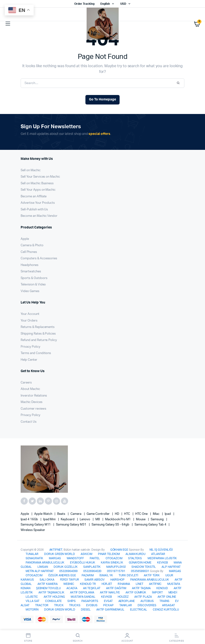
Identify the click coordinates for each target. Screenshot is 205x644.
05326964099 (68, 571)
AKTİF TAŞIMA (141, 588)
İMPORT (157, 592)
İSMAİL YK (106, 575)
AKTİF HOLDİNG (54, 597)
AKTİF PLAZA (143, 597)
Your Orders (29, 321)
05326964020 (92, 571)
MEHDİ (173, 592)
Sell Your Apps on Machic (38, 190)
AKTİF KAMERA (48, 584)
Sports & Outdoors (34, 278)
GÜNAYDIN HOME (140, 563)
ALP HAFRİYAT (171, 567)
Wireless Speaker (33, 530)
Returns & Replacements (38, 327)
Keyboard (68, 519)
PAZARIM (88, 575)
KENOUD (162, 588)
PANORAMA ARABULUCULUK (45, 563)
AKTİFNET (56, 550)
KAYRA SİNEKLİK (112, 563)
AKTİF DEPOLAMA (82, 592)
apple (25, 514)
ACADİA (72, 588)
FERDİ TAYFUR (70, 580)
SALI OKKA (47, 580)
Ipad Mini (50, 519)
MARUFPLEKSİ (116, 567)
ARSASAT (168, 605)
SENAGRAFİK (34, 558)
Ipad (168, 514)
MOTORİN (32, 610)
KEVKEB (163, 563)
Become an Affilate (34, 197)
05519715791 (116, 571)
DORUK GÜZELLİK (66, 567)
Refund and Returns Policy (39, 340)
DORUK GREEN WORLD (60, 554)
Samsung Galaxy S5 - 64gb (111, 525)
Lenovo (85, 519)
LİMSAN (43, 567)
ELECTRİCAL (139, 610)
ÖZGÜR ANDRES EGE (62, 575)
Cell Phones (29, 252)
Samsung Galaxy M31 (71, 525)
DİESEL (86, 610)
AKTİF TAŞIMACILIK (51, 592)
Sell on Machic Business (37, 183)
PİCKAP (108, 605)
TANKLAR (126, 605)
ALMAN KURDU (136, 554)
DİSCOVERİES (147, 605)
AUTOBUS (147, 601)
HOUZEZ (123, 597)
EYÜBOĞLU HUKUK (83, 563)
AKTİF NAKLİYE (110, 592)
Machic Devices (32, 402)
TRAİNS (164, 601)
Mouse (141, 519)
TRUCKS (75, 605)
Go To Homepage (102, 99)
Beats (62, 514)
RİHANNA (124, 584)
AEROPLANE (127, 601)
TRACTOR (42, 605)
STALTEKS (135, 558)
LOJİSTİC (32, 597)
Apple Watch (44, 514)
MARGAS (55, 558)
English (105, 4)
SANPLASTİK (92, 567)
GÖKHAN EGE (120, 550)
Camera (76, 514)
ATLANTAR (158, 554)
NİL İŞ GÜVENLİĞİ (161, 550)
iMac (156, 514)
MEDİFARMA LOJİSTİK (162, 558)
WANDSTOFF (75, 558)
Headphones (30, 265)
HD (117, 514)
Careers (26, 383)
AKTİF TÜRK (152, 575)
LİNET (140, 584)
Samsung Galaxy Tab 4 (151, 525)
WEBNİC (69, 584)
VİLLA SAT (33, 601)
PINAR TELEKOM (109, 554)
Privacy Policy (30, 347)
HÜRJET (107, 584)
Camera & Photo (32, 245)
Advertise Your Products (38, 203)
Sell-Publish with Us (34, 210)
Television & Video (33, 285)
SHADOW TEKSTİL (144, 567)
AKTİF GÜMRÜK (136, 592)
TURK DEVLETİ (128, 575)
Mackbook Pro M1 (118, 519)
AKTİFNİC (155, 584)
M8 (98, 519)
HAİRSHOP (117, 580)
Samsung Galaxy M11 (36, 525)
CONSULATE (53, 601)
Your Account (30, 314)
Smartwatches (31, 272)
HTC (127, 514)
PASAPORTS (90, 601)
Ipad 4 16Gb (30, 519)
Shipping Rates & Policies (38, 334)
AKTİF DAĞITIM (116, 588)
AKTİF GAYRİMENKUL (110, 610)
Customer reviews (33, 409)
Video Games (30, 291)
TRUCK (59, 605)
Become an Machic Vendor (39, 216)
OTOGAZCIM (114, 558)
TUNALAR (32, 554)
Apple (25, 239)
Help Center (29, 360)
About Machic (30, 389)
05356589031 (140, 571)
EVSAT (108, 601)
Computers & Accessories (39, 258)
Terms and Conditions (36, 353)
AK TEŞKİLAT (92, 588)
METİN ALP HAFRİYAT (40, 571)
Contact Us (29, 422)
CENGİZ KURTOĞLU (166, 610)
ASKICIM (86, 554)
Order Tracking (84, 4)
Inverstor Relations (34, 396)
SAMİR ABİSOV (94, 580)
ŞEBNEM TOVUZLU (49, 588)
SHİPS (72, 601)
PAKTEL (95, 558)
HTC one (142, 514)
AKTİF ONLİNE (167, 597)
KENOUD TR (88, 584)
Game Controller (98, 514)
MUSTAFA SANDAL (83, 597)
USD (123, 4)
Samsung (158, 519)
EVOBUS (92, 605)
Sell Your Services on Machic (40, 177)
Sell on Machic (31, 170)
